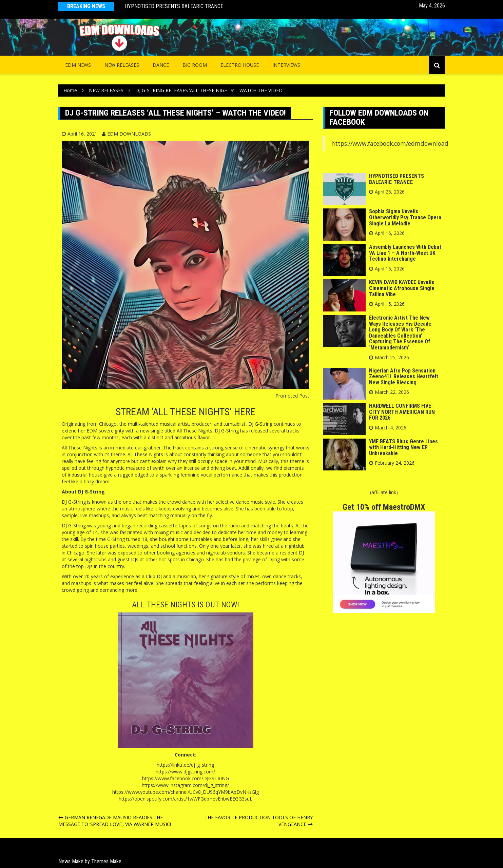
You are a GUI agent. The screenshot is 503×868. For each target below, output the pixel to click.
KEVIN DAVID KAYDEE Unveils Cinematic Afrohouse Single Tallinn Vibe (402, 288)
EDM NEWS (78, 65)
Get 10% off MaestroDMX (384, 507)
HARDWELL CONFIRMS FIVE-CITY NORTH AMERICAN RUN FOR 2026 (402, 412)
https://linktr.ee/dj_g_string (185, 765)
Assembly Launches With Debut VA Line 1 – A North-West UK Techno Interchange (405, 253)
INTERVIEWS (286, 65)
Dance (161, 65)
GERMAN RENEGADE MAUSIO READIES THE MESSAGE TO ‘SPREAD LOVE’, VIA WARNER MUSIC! (115, 821)
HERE (245, 412)
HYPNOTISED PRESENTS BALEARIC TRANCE (174, 6)
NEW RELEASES (122, 65)
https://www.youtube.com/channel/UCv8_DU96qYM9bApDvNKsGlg (186, 792)
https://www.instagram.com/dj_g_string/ (185, 785)
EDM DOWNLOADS (129, 134)
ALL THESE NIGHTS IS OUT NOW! (186, 605)
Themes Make (106, 861)
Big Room (195, 65)
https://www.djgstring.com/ (185, 772)
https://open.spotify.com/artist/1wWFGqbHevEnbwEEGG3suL (186, 799)
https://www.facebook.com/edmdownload (390, 143)
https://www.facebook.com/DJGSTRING (186, 778)
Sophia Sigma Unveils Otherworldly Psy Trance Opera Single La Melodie (405, 217)
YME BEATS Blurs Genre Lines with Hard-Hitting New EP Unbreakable (403, 447)
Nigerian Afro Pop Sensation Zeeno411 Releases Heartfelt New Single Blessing (404, 377)
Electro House (240, 65)
